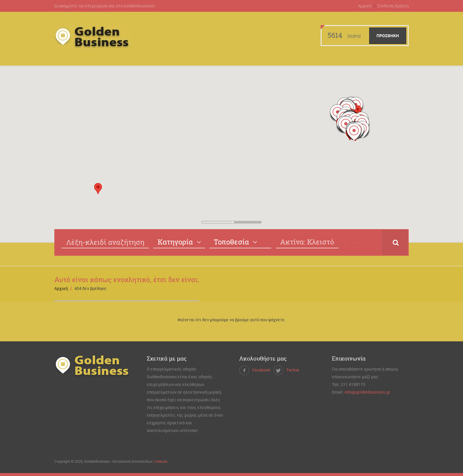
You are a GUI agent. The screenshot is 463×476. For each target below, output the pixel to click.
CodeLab (160, 461)
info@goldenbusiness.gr (367, 392)
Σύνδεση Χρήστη (393, 6)
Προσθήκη (388, 36)
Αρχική (365, 6)
